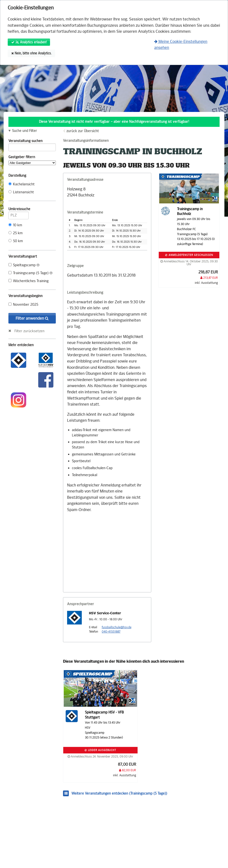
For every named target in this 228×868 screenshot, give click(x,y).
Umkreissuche (19, 210)
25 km (16, 233)
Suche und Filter (25, 131)
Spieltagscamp (24, 265)
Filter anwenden (32, 318)
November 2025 (23, 305)
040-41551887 (111, 632)
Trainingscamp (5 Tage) (30, 273)
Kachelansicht (22, 184)
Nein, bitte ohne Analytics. (32, 53)
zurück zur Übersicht (83, 131)
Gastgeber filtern (32, 160)
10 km (15, 225)
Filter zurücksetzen (29, 331)
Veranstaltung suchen (32, 142)
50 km (16, 241)
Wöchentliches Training (28, 281)
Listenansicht (21, 192)
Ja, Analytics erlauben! (29, 42)
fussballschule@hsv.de (117, 627)
